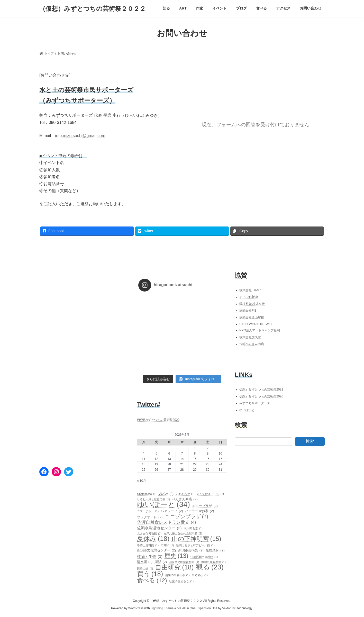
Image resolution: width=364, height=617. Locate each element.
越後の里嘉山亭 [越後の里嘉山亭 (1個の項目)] (178, 575)
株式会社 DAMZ (250, 290)
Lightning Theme (162, 608)
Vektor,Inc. (229, 608)
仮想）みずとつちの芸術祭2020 (261, 396)
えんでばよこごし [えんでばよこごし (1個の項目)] (210, 494)
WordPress (136, 608)
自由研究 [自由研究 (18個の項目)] (174, 567)
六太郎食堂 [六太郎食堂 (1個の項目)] (193, 528)
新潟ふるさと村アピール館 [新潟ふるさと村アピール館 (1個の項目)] (195, 545)
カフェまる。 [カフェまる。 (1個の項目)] (148, 511)
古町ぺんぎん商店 (252, 344)
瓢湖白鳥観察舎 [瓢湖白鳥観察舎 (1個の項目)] (213, 562)
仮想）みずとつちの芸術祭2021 (261, 389)
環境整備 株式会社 (252, 304)
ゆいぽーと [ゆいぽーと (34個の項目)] (163, 504)
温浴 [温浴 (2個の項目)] (161, 562)
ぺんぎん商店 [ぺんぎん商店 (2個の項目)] (185, 499)
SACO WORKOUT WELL (257, 324)
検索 (310, 441)
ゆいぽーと (247, 410)
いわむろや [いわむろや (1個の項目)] (185, 494)
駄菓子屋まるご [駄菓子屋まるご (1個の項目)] (181, 581)
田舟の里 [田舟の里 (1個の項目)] (145, 568)
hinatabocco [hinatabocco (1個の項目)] (147, 494)
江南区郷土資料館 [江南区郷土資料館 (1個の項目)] (204, 557)
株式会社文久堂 (250, 337)
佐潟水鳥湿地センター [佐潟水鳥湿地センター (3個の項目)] (159, 528)
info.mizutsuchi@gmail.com (80, 136)
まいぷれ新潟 (249, 297)
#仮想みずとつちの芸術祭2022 (158, 420)
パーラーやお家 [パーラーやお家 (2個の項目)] (199, 511)
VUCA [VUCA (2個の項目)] (166, 494)
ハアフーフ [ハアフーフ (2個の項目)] (172, 511)
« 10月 (142, 481)
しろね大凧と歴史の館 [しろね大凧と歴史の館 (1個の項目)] (153, 499)
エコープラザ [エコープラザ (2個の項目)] (205, 506)
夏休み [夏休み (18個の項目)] (153, 539)
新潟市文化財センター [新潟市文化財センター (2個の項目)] (156, 550)
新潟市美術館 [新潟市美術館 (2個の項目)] (191, 550)
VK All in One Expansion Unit (197, 608)
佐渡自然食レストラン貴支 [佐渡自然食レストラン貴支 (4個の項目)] (166, 522)
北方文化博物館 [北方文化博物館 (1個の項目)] (149, 533)
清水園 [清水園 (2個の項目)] (145, 562)
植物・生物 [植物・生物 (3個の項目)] (150, 556)
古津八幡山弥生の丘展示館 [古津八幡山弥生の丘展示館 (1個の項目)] (183, 533)
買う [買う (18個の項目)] (150, 574)
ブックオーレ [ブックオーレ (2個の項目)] (150, 517)
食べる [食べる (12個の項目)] (152, 580)
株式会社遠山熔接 (252, 317)
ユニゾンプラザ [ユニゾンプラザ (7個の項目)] (186, 516)
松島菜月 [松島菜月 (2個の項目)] (215, 550)
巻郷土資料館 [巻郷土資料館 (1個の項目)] (148, 545)
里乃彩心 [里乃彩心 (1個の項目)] (200, 575)
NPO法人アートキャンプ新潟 (260, 330)
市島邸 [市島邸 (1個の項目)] (167, 545)
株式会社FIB (248, 311)
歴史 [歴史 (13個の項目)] (176, 556)
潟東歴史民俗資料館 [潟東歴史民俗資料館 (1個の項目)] (184, 562)
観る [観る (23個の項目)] (210, 567)
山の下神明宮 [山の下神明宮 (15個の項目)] (197, 539)
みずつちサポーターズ (255, 403)
